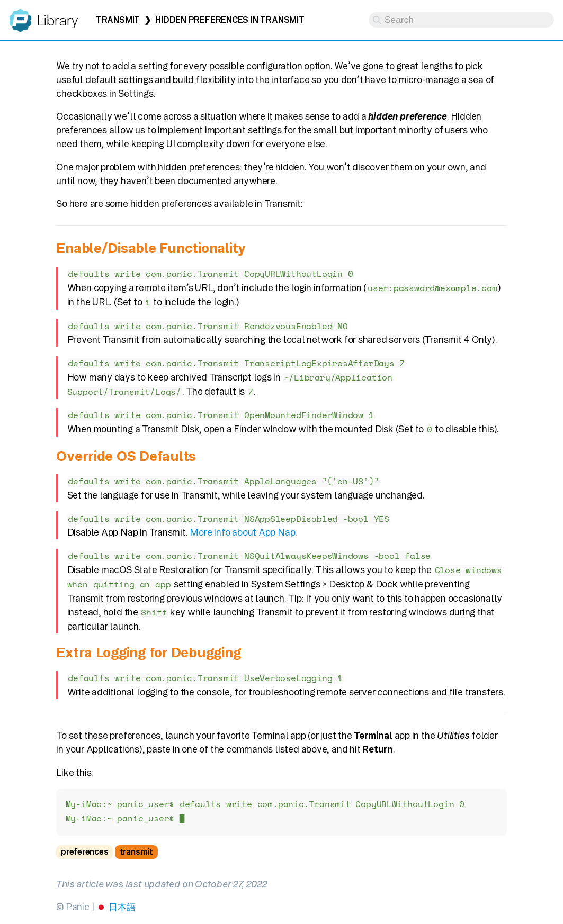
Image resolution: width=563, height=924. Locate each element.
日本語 (122, 908)
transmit (136, 853)
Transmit (118, 20)
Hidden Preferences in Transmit (230, 20)
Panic (20, 16)
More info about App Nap (242, 532)
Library (57, 20)
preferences (85, 853)
